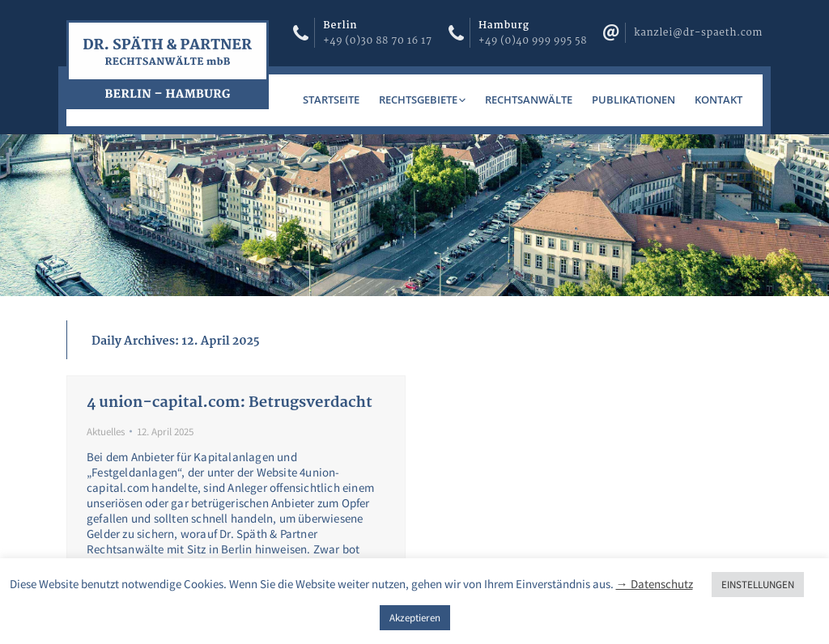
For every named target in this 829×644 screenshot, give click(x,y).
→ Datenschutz (655, 584)
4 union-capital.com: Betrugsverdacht (230, 403)
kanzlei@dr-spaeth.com (698, 33)
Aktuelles (106, 432)
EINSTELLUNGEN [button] (758, 585)
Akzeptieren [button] (415, 618)
